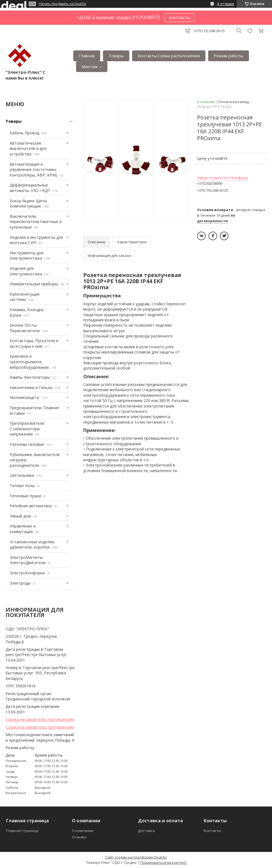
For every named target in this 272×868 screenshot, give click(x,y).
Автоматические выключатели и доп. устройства (29, 148)
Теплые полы (22, 486)
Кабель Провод (24, 133)
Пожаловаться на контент (163, 862)
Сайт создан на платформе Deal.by (136, 857)
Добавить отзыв (250, 31)
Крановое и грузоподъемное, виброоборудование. (30, 362)
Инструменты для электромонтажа (27, 256)
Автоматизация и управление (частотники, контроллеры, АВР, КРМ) (33, 170)
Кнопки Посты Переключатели (25, 328)
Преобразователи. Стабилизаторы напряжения (27, 429)
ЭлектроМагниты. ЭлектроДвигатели (28, 560)
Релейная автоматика (31, 506)
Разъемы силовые (27, 444)
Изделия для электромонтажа (26, 271)
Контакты (212, 831)
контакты (179, 17)
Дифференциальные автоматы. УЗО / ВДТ (30, 188)
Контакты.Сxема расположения (169, 56)
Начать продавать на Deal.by (63, 4)
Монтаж (90, 66)
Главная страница (22, 831)
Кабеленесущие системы (25, 297)
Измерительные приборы (34, 284)
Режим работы (229, 56)
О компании (83, 831)
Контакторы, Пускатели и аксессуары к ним (34, 343)
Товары (116, 56)
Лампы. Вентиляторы (30, 377)
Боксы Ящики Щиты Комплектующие (28, 203)
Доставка (146, 831)
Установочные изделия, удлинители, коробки (32, 545)
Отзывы (79, 837)
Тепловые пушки (25, 496)
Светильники (22, 475)
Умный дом (20, 516)
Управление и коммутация (23, 529)
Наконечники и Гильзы (31, 387)
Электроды (20, 583)
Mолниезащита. (25, 397)
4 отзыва (225, 4)
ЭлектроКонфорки (27, 573)
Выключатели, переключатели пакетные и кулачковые (36, 222)
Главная (87, 56)
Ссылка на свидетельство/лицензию (40, 719)
